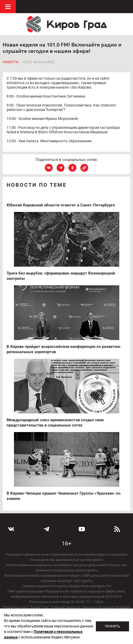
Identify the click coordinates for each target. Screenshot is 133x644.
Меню (8, 7)
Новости (11, 62)
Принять (112, 626)
